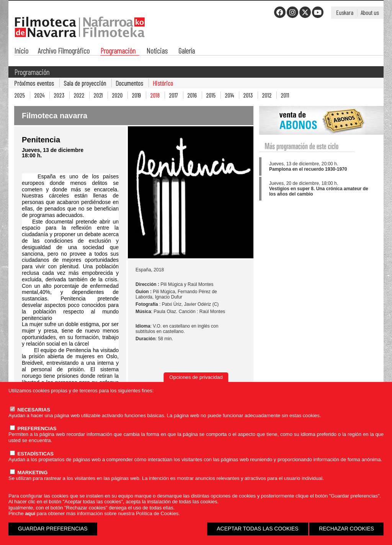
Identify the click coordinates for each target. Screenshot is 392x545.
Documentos (129, 83)
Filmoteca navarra (55, 116)
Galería (187, 51)
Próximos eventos (34, 83)
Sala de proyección (85, 83)
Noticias (157, 51)
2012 (267, 95)
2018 (155, 95)
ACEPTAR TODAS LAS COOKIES (257, 529)
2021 (98, 95)
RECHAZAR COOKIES (346, 529)
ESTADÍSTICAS (32, 454)
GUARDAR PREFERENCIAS (53, 529)
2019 (136, 95)
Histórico (163, 83)
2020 (117, 95)
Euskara (345, 12)
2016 (192, 95)
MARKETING (29, 472)
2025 (20, 95)
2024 (39, 95)
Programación (118, 51)
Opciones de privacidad (196, 377)
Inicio (21, 51)
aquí (30, 513)
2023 (59, 95)
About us (370, 12)
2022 (79, 95)
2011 (285, 95)
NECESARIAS (30, 410)
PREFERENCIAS (33, 428)
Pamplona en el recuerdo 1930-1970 (308, 169)
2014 (229, 95)
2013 (248, 95)
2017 (173, 95)
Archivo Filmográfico (64, 51)
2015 (211, 95)
